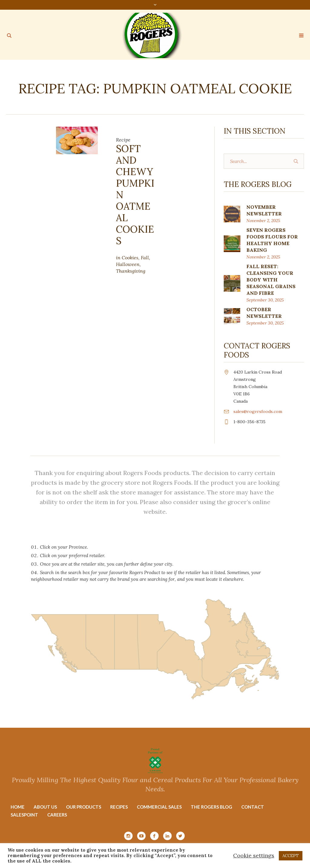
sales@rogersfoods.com (258, 411)
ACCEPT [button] (291, 856)
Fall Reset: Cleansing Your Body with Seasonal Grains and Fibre (271, 280)
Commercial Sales (159, 807)
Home (18, 807)
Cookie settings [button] (254, 855)
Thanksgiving (131, 271)
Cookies (130, 258)
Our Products (84, 807)
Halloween (128, 264)
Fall (145, 258)
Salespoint (24, 815)
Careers (57, 815)
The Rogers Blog (211, 807)
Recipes (119, 807)
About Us (45, 807)
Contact (253, 807)
